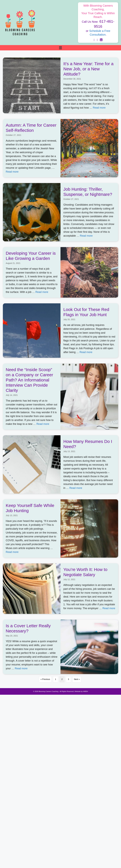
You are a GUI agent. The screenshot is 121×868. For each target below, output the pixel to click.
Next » (77, 679)
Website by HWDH (81, 691)
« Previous (45, 679)
